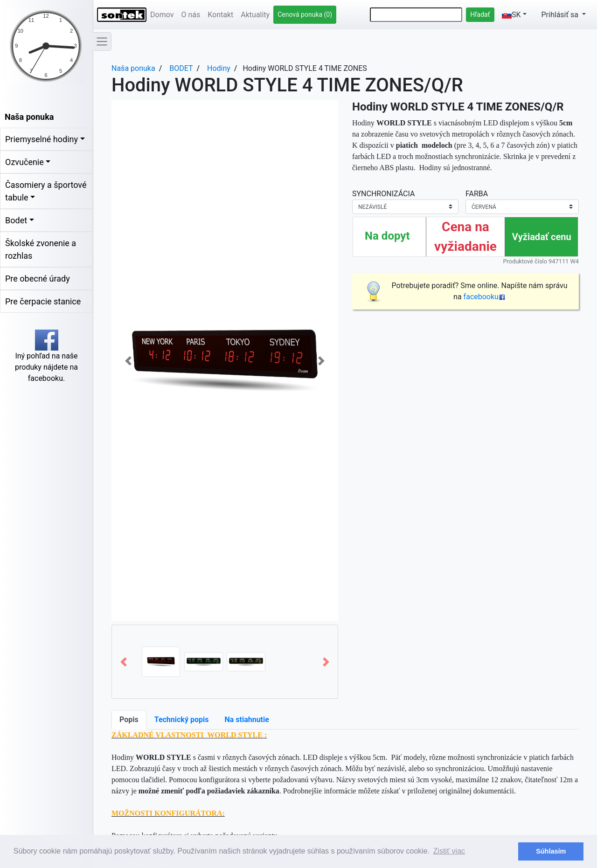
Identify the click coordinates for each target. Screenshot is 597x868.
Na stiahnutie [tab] (246, 720)
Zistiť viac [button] (449, 851)
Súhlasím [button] (551, 851)
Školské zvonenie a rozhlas (41, 249)
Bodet (16, 220)
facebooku (485, 297)
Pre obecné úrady (38, 279)
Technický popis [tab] (182, 720)
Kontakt (220, 15)
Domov (162, 15)
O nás (191, 15)
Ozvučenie (24, 162)
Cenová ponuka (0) (305, 14)
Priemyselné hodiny (42, 139)
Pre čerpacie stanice (43, 301)
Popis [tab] (129, 720)
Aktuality (255, 15)
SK (511, 15)
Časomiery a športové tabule (46, 191)
